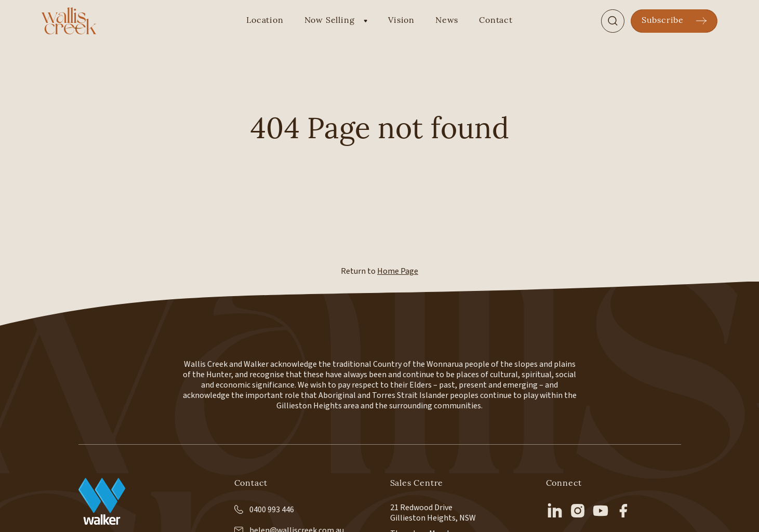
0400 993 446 (264, 510)
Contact (496, 21)
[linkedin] (555, 511)
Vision (401, 21)
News (447, 21)
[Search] (613, 21)
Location (265, 21)
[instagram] (578, 511)
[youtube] (601, 511)
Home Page (398, 271)
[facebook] (623, 511)
